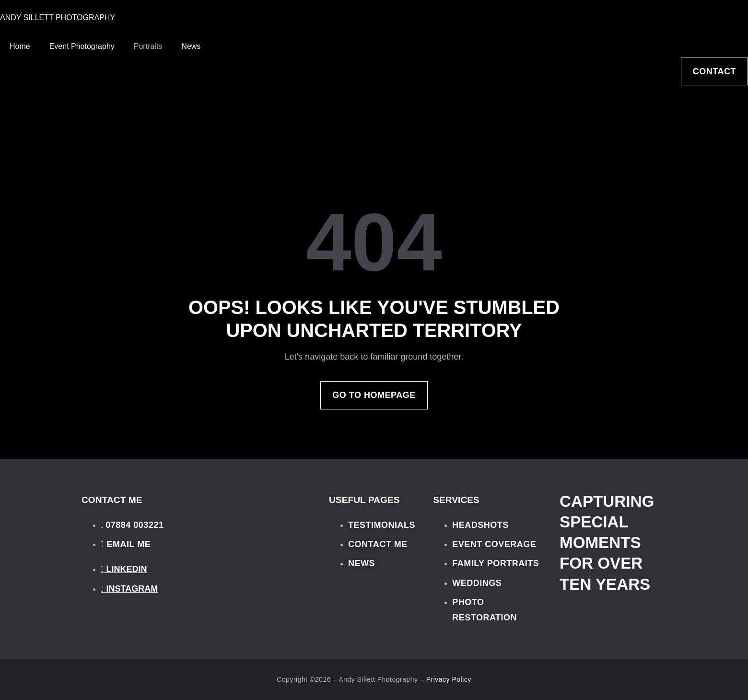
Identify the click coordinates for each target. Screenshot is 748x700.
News (191, 46)
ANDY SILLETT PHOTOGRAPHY (58, 17)
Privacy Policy (449, 679)
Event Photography (82, 46)
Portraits (148, 46)
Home (20, 46)
